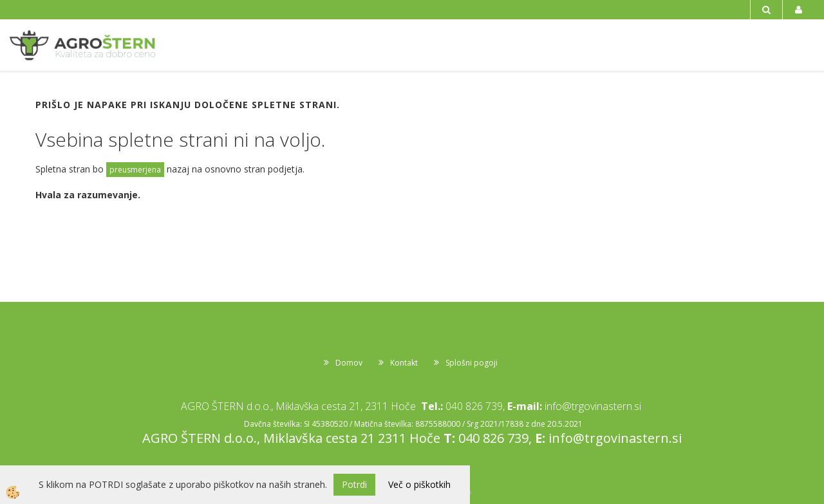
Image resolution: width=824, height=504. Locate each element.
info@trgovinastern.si (593, 406)
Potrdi (354, 484)
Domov (349, 363)
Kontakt (404, 363)
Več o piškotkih (419, 484)
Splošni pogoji (472, 363)
